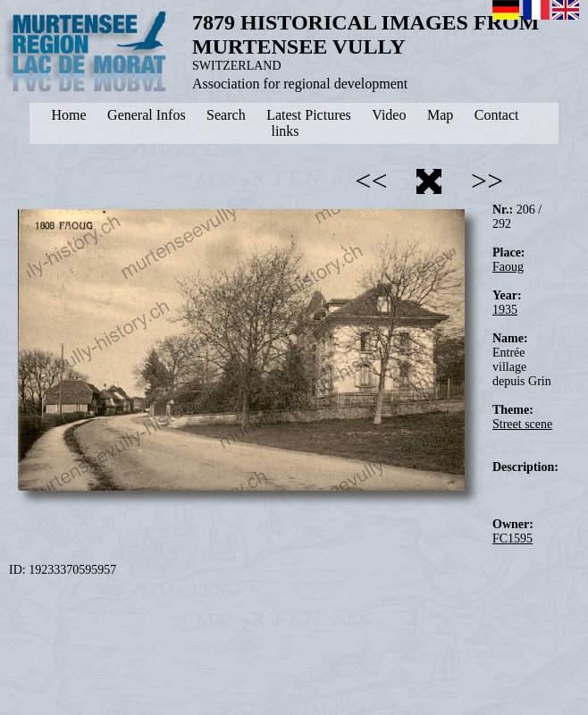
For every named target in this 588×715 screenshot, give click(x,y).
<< (371, 181)
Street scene (522, 424)
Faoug (508, 267)
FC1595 (512, 538)
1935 (505, 310)
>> (487, 181)
